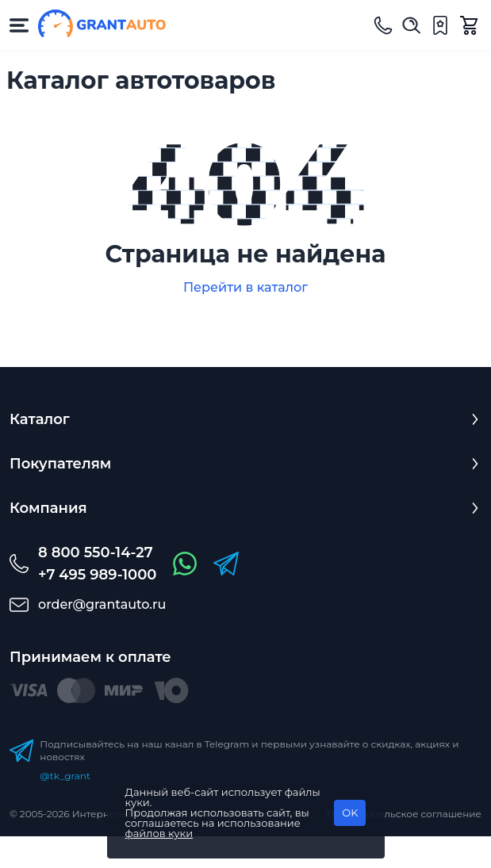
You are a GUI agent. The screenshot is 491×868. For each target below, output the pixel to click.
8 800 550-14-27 (96, 553)
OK (350, 813)
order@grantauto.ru (102, 604)
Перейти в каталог (245, 287)
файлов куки (159, 833)
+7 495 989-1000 (97, 575)
